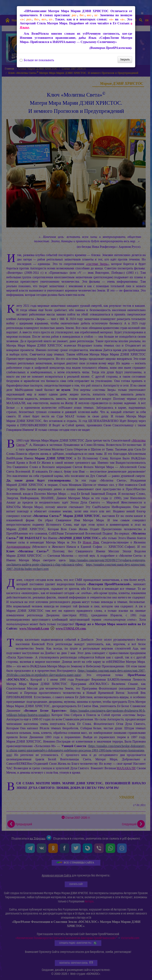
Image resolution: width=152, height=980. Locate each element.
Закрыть (125, 59)
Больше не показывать (37, 60)
